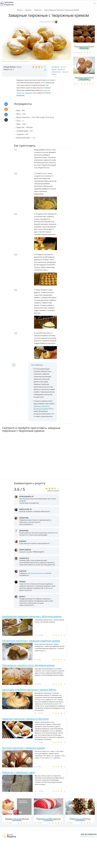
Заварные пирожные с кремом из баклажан (25, 719)
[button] (95, 4)
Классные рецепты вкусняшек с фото (7, 3)
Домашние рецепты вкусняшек (10, 836)
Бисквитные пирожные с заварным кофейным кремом (31, 641)
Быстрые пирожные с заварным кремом (24, 748)
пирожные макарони (38, 573)
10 (45, 70)
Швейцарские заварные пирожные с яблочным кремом (32, 616)
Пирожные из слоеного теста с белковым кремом (28, 665)
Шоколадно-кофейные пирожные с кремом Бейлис (29, 690)
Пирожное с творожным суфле (18, 772)
